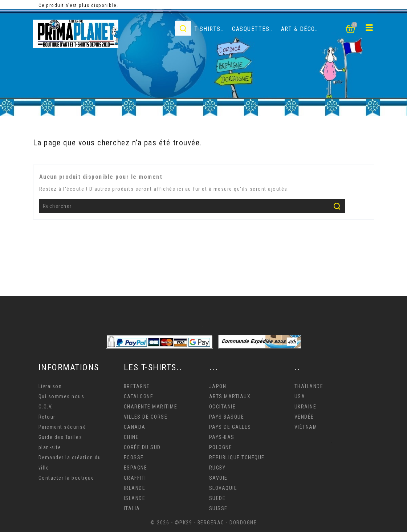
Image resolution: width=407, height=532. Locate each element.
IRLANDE (135, 488)
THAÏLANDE (309, 386)
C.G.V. (46, 407)
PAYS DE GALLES (230, 427)
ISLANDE (135, 498)
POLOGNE (221, 447)
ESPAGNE (136, 468)
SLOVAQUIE (223, 488)
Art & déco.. (300, 29)
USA (300, 396)
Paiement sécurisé (62, 427)
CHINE (131, 437)
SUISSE (218, 508)
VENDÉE (304, 417)
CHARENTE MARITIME (151, 407)
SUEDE (217, 498)
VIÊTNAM (306, 427)
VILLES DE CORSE (146, 417)
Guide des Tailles (60, 437)
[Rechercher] (192, 206)
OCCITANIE (223, 407)
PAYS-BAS (222, 437)
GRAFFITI (135, 478)
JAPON (218, 386)
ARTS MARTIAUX (230, 396)
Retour (47, 417)
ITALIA (132, 508)
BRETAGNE (137, 386)
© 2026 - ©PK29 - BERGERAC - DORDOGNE (204, 523)
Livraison (50, 386)
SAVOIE (218, 478)
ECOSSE (134, 458)
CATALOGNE (139, 396)
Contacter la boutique (66, 478)
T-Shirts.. (209, 29)
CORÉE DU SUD (142, 447)
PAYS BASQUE (227, 417)
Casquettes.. (252, 29)
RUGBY (217, 468)
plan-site (50, 447)
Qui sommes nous (62, 396)
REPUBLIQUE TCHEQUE (237, 458)
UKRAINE (306, 407)
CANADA (135, 427)
